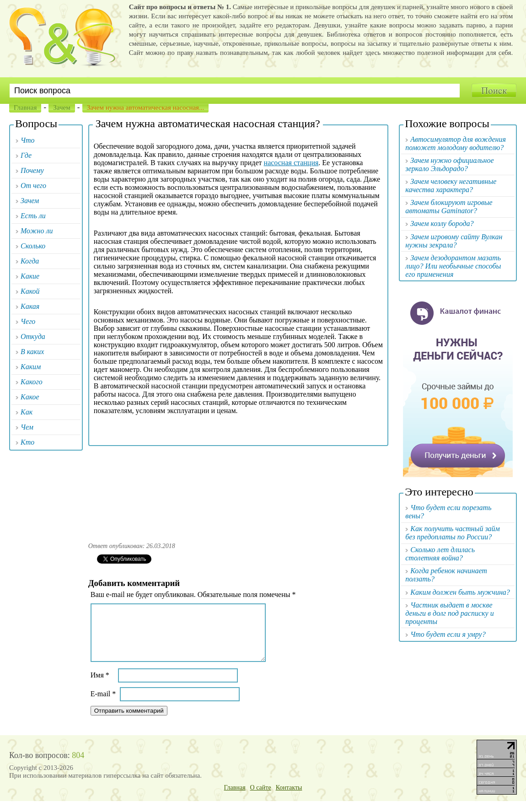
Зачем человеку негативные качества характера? (451, 186)
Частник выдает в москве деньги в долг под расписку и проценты (449, 613)
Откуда (33, 336)
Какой (30, 291)
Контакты (289, 799)
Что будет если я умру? (448, 634)
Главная (25, 108)
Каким (31, 367)
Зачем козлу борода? (442, 223)
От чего (33, 186)
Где (26, 155)
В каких (32, 352)
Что (28, 140)
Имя (100, 686)
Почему (32, 170)
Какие (30, 276)
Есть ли (33, 216)
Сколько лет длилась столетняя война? (440, 554)
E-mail (103, 705)
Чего (28, 321)
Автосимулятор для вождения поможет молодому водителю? (456, 143)
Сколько (33, 246)
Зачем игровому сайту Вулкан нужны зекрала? (454, 241)
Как (27, 412)
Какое (30, 397)
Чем (27, 427)
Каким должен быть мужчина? (460, 592)
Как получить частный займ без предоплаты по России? (453, 533)
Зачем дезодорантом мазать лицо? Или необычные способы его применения (453, 266)
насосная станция (291, 163)
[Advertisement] (238, 491)
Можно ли (37, 231)
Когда (30, 261)
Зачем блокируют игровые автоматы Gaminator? (449, 207)
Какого (32, 382)
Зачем (62, 108)
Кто (27, 442)
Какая (30, 306)
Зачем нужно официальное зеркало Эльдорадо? (449, 164)
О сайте (261, 799)
